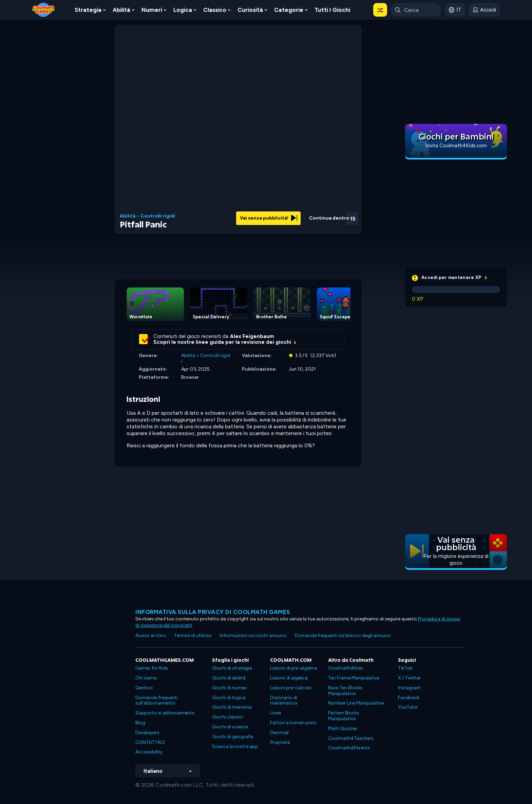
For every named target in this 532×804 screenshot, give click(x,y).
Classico (215, 10)
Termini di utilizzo (193, 635)
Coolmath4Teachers (351, 738)
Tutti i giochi (332, 10)
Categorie (289, 10)
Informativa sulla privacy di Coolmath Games (213, 612)
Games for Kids (152, 668)
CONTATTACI (150, 742)
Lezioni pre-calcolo (291, 688)
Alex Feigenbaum (252, 336)
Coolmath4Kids (346, 668)
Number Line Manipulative (356, 703)
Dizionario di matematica (284, 700)
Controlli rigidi (158, 216)
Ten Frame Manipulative (354, 678)
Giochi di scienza (230, 727)
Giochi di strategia (232, 668)
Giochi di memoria (232, 707)
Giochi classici (227, 717)
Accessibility (149, 752)
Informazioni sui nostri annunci (253, 635)
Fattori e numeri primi (293, 723)
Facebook (409, 698)
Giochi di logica (229, 698)
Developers (147, 733)
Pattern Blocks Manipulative (344, 716)
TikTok (405, 668)
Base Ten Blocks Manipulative (345, 691)
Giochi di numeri (230, 688)
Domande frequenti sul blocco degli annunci (343, 635)
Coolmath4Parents (349, 748)
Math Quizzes (343, 728)
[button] (380, 10)
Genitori (144, 688)
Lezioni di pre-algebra (293, 668)
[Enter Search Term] (416, 10)
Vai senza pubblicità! (269, 218)
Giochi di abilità (229, 678)
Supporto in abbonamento (165, 713)
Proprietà (280, 742)
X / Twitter (409, 678)
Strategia (88, 10)
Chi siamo (146, 678)
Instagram (409, 688)
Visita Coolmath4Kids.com (456, 146)
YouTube (408, 707)
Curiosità (250, 10)
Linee (275, 713)
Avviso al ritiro (151, 635)
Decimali (279, 733)
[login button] (484, 10)
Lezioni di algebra (289, 678)
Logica (183, 10)
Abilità (121, 10)
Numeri (152, 10)
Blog (140, 723)
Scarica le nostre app (235, 746)
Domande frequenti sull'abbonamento (157, 700)
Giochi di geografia (233, 737)
